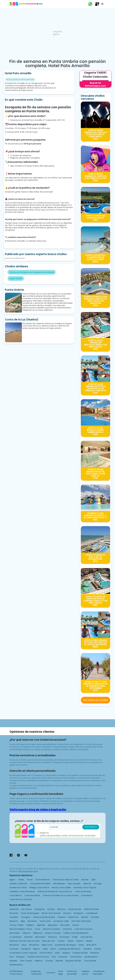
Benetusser (15, 933)
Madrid (89, 941)
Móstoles (28, 937)
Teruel (30, 880)
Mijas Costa (47, 945)
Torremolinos (76, 957)
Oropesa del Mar (80, 953)
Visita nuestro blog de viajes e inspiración (38, 809)
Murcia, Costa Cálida (61, 888)
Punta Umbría (46, 953)
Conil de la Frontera (83, 929)
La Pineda (14, 949)
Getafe (76, 925)
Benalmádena (91, 957)
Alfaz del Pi (91, 945)
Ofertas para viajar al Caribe (66, 880)
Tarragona (26, 917)
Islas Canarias (74, 884)
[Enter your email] (74, 827)
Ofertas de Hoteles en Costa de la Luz (55, 891)
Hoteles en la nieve (18, 888)
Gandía (97, 949)
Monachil (14, 913)
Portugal (97, 884)
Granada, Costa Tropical (85, 888)
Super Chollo (16, 278)
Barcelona (32, 921)
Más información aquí (28, 871)
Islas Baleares (59, 884)
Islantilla (59, 961)
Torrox (37, 929)
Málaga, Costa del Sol (39, 888)
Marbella (13, 961)
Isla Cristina (27, 909)
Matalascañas (16, 965)
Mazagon (21, 957)
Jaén (93, 880)
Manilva (85, 917)
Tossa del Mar (90, 961)
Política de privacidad (72, 973)
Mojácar (66, 953)
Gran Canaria (26, 961)
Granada (95, 917)
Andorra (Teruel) (53, 933)
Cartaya (51, 909)
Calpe (45, 949)
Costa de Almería (83, 891)
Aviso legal (61, 973)
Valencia (87, 884)
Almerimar (14, 945)
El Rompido (64, 937)
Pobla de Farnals (91, 909)
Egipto (12, 880)
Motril (53, 949)
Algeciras (41, 925)
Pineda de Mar (75, 909)
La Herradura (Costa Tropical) (23, 953)
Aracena (67, 913)
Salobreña (14, 909)
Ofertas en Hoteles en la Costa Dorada (61, 895)
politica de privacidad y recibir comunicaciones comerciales (68, 835)
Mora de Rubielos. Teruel (21, 929)
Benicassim (40, 937)
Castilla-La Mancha (18, 884)
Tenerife (49, 961)
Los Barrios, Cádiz (61, 921)
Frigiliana (30, 925)
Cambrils (87, 949)
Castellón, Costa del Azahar (22, 891)
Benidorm (95, 953)
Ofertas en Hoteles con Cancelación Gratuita (32, 272)
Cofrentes (67, 929)
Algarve (36, 949)
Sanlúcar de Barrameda (44, 917)
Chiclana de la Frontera (38, 957)
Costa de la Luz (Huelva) (21, 899)
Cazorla (61, 941)
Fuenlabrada (92, 913)
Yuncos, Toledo (17, 925)
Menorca (61, 909)
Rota (12, 957)
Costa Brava (87, 895)
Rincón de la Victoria (51, 913)
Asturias (85, 880)
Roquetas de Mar (73, 961)
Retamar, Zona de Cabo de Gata (25, 941)
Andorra (80, 941)
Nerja (24, 945)
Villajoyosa (38, 933)
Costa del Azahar (32, 895)
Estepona (53, 937)
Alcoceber (65, 925)
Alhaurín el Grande (51, 929)
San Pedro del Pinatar (81, 921)
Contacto (51, 973)
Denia (81, 945)
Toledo (21, 880)
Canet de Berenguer (30, 913)
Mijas (23, 921)
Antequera (78, 913)
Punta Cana (45, 921)
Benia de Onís (49, 941)
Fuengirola (26, 949)
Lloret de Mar (86, 937)
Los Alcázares (16, 937)
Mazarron (14, 921)
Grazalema (39, 909)
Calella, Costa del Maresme (76, 933)
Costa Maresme (43, 880)
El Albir (75, 937)
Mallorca (39, 961)
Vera (54, 957)
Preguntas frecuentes (36, 973)
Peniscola (63, 957)
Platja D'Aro (73, 917)
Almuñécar (34, 945)
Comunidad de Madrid (40, 884)
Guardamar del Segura (65, 945)
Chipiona (62, 917)
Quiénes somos (85, 973)
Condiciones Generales (99, 973)
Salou (57, 953)
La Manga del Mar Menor (69, 949)
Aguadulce (53, 925)
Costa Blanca (16, 895)
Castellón (14, 917)
